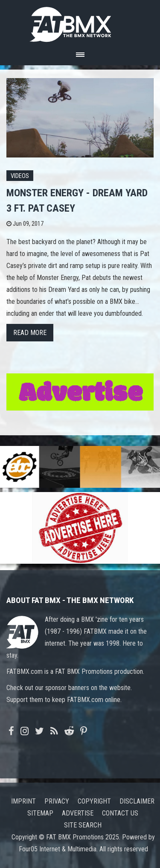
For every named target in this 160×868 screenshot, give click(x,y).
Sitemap (40, 813)
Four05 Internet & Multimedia (58, 849)
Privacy (57, 801)
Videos (20, 176)
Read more (30, 333)
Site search (83, 825)
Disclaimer (137, 801)
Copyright (94, 801)
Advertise (78, 813)
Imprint (23, 801)
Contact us (120, 813)
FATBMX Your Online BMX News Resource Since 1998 (80, 22)
